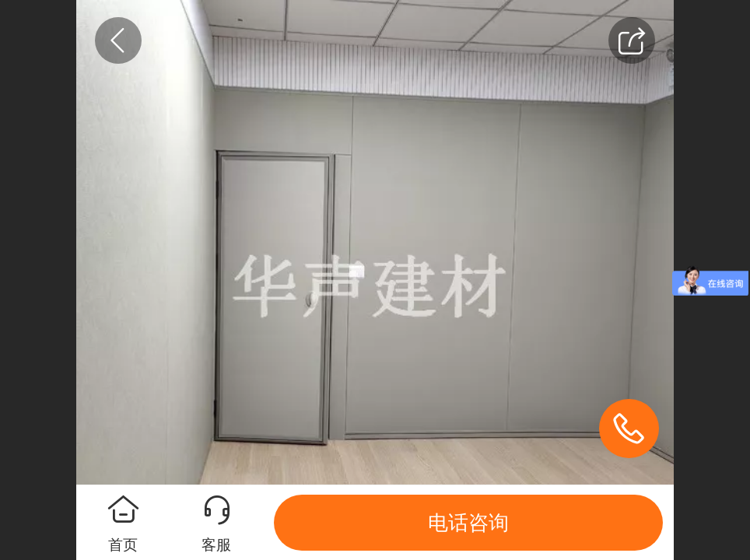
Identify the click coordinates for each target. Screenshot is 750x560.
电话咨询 (468, 523)
